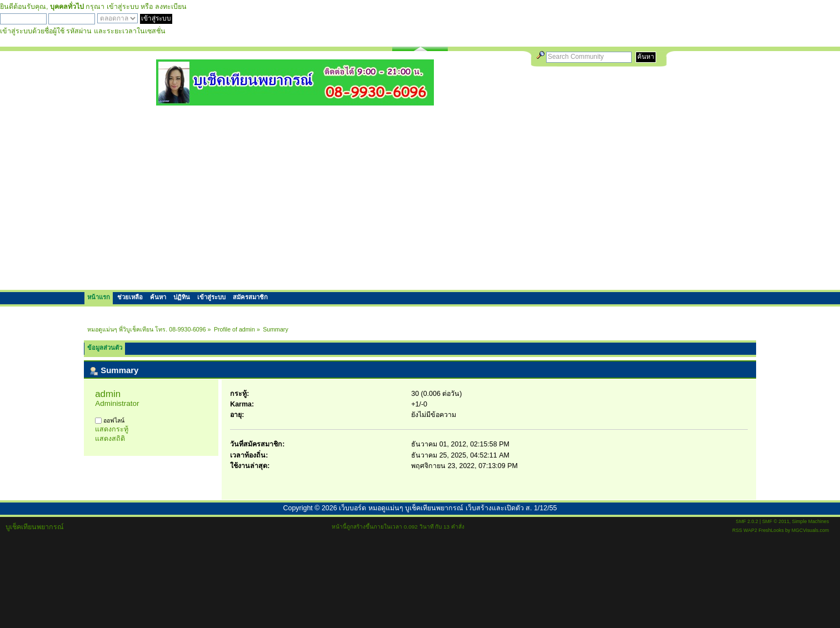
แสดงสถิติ (110, 439)
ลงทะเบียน (171, 7)
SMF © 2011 (776, 521)
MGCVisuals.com (810, 530)
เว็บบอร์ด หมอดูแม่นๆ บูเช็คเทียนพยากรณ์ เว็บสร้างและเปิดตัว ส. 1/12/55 (448, 508)
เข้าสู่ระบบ (123, 7)
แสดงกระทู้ (112, 429)
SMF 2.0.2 (747, 521)
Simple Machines (811, 521)
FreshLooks (771, 530)
